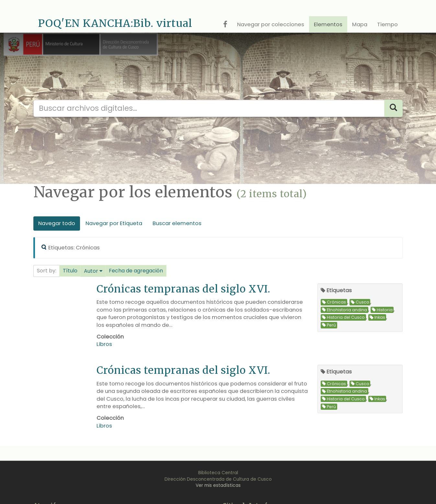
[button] (70, 271)
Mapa (360, 24)
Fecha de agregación (136, 271)
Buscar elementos (177, 223)
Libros (104, 344)
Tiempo (387, 24)
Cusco (360, 302)
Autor (91, 271)
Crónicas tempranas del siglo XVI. (184, 289)
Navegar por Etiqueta (114, 223)
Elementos (328, 24)
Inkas (377, 318)
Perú (329, 325)
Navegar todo (57, 223)
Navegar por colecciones (271, 24)
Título (70, 271)
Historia (382, 310)
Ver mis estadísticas (218, 485)
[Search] (393, 108)
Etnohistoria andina (344, 310)
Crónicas (334, 302)
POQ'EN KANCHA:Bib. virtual (115, 23)
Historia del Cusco (343, 318)
